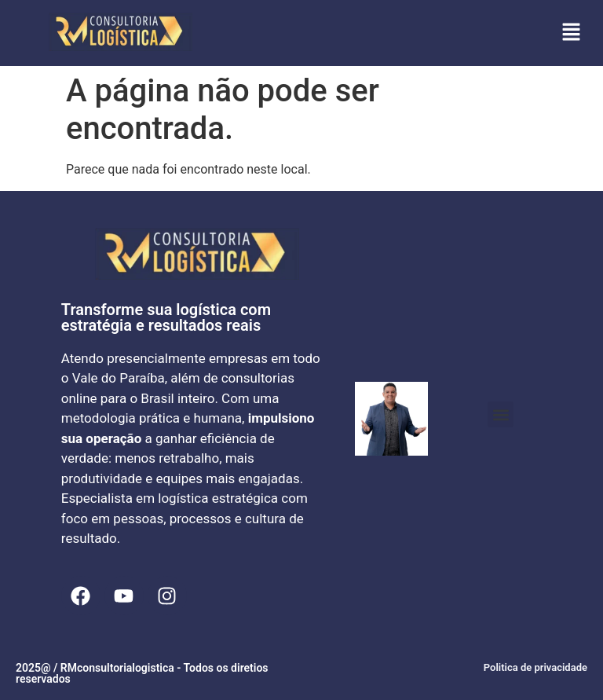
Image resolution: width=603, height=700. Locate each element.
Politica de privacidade (535, 667)
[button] (572, 33)
